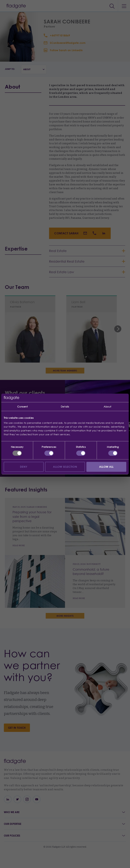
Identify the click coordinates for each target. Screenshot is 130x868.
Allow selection (65, 467)
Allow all (106, 467)
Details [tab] (65, 407)
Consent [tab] (22, 407)
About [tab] (107, 407)
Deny (24, 467)
